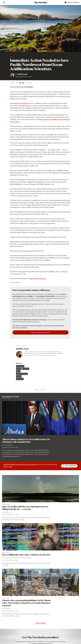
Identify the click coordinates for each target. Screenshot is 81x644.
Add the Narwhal (69, 411)
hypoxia (19, 314)
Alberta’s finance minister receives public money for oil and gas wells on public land (26, 385)
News (12, 57)
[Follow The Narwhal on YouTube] (21, 626)
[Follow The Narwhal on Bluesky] (13, 626)
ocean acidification (22, 319)
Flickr (19, 283)
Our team (14, 601)
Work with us (15, 604)
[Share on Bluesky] (20, 83)
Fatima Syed (7, 553)
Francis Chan (20, 311)
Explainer (6, 449)
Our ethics (14, 606)
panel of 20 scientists (20, 104)
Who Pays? (6, 382)
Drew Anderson (8, 390)
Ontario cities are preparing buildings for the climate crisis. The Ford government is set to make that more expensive (26, 548)
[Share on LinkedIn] (23, 83)
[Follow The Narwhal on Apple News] (13, 630)
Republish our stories (17, 622)
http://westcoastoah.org (38, 279)
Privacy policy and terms (54, 637)
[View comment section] (31, 83)
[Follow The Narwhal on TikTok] (25, 626)
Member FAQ (15, 610)
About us (14, 599)
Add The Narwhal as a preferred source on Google (20, 410)
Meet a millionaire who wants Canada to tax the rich (26, 500)
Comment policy (66, 637)
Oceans (19, 321)
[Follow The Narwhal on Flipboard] (17, 626)
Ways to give (15, 608)
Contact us (14, 617)
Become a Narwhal (39, 607)
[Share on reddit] (26, 83)
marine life (26, 314)
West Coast (20, 324)
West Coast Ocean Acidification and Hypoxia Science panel (40, 121)
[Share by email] (28, 83)
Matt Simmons (8, 503)
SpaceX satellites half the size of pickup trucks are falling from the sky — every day (25, 453)
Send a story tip (16, 620)
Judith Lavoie (22, 74)
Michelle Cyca (8, 457)
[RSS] (17, 630)
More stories (41, 568)
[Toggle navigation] (4, 3)
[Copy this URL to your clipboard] (17, 83)
